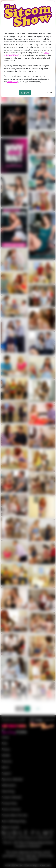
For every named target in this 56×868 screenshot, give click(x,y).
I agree (25, 93)
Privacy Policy (13, 82)
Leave (50, 92)
